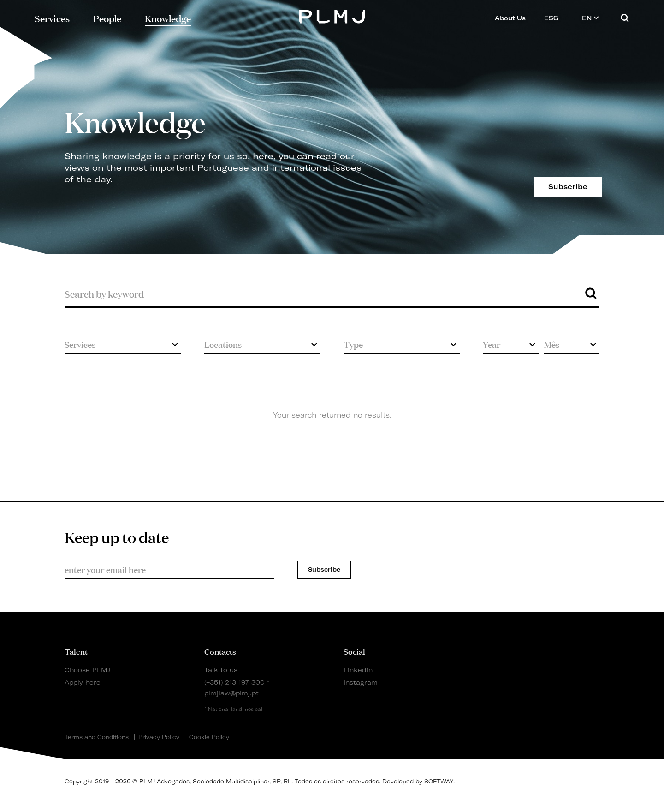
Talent (76, 651)
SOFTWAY (439, 781)
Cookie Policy (209, 737)
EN (590, 18)
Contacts (220, 651)
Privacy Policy (159, 737)
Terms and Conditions (97, 737)
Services (52, 18)
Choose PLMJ (87, 670)
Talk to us (221, 670)
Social (354, 651)
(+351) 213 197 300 (234, 682)
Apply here (83, 682)
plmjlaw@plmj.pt (231, 693)
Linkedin (358, 670)
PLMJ (332, 15)
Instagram (361, 682)
